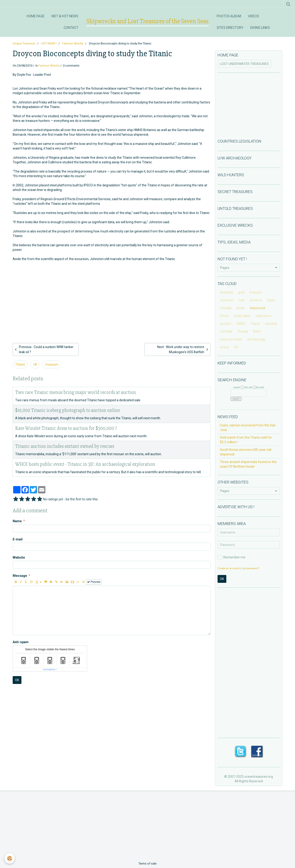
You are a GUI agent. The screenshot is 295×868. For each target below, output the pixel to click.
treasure (256, 292)
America (256, 300)
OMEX (241, 324)
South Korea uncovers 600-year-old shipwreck (246, 452)
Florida (243, 331)
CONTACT (71, 28)
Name (17, 521)
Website (19, 557)
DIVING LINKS (260, 28)
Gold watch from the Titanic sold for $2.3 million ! (246, 440)
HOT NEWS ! (49, 43)
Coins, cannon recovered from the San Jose (248, 428)
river (241, 300)
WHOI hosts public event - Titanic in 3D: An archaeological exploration (85, 464)
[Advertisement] (112, 295)
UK (35, 364)
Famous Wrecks (73, 43)
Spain (271, 300)
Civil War (226, 331)
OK (17, 680)
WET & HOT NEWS (65, 16)
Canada (226, 308)
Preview (94, 582)
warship (271, 324)
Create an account (228, 568)
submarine (263, 316)
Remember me (232, 557)
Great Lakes (242, 316)
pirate (240, 308)
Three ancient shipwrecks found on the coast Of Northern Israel (248, 464)
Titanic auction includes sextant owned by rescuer (65, 446)
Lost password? (250, 568)
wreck (224, 347)
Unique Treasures (24, 43)
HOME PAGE (35, 16)
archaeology (256, 339)
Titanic (20, 364)
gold (241, 292)
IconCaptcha (49, 669)
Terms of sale (147, 864)
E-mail (18, 539)
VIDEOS (254, 16)
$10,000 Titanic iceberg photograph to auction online (68, 410)
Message (20, 576)
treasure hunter (231, 339)
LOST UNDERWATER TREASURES (244, 64)
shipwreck (257, 308)
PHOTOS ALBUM (229, 16)
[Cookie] (10, 858)
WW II (257, 331)
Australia (227, 292)
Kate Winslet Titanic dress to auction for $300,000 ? (66, 428)
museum (52, 364)
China (224, 316)
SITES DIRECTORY (230, 28)
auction (226, 324)
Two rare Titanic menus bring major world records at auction (76, 392)
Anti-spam (21, 642)
